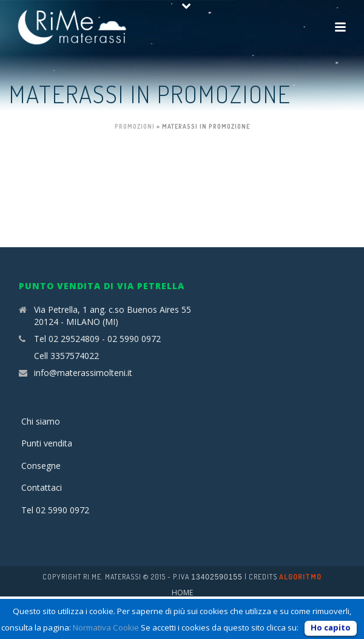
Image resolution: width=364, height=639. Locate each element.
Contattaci (42, 487)
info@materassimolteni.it (83, 373)
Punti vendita (47, 443)
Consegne (41, 466)
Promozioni (135, 126)
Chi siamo (41, 421)
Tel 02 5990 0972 (55, 510)
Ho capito (331, 627)
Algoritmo (300, 577)
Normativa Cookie (106, 627)
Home (182, 593)
